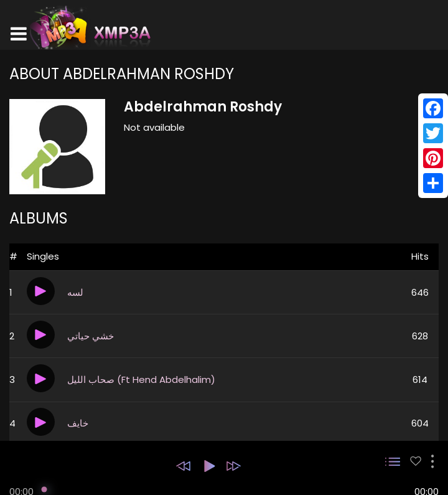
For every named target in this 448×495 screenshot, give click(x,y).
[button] (183, 466)
